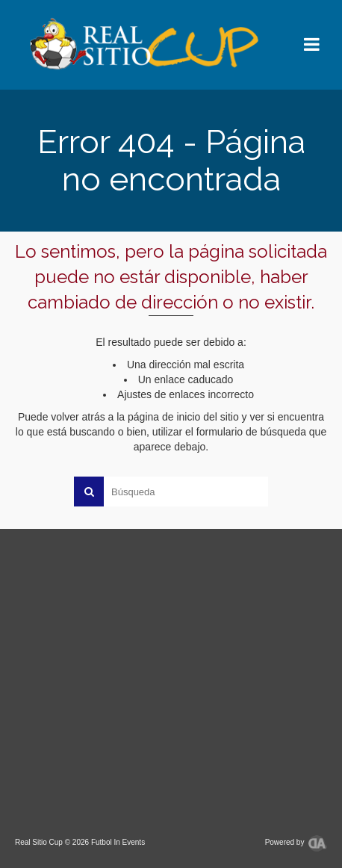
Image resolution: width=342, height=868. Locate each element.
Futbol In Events (118, 842)
